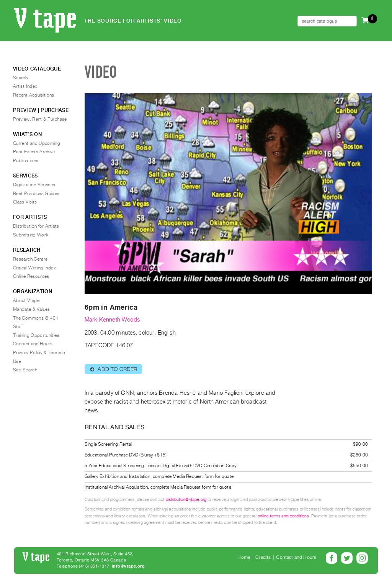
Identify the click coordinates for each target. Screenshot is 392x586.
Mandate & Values (32, 309)
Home (244, 557)
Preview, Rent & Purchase (40, 119)
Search (20, 78)
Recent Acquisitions (34, 95)
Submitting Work (31, 235)
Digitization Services (34, 185)
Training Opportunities (36, 335)
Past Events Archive (34, 152)
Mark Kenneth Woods (112, 320)
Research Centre (30, 259)
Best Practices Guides (36, 194)
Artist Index (25, 86)
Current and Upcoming (37, 143)
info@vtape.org (128, 566)
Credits (263, 557)
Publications (26, 161)
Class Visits (25, 202)
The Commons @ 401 (36, 318)
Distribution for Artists (36, 226)
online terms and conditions (283, 516)
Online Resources (31, 276)
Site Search (25, 370)
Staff (18, 327)
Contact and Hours (33, 344)
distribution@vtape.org (186, 500)
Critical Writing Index (34, 268)
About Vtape (26, 300)
